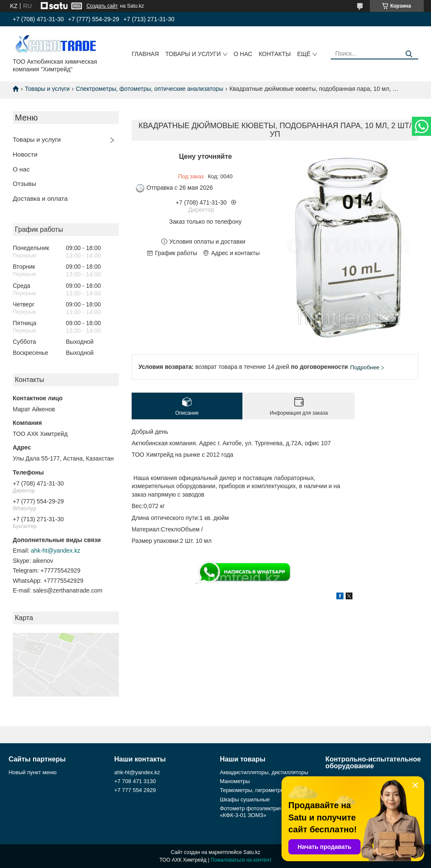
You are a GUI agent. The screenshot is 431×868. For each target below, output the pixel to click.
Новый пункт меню (32, 772)
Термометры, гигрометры (252, 790)
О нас (243, 54)
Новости (25, 154)
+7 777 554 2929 (135, 790)
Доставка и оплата (40, 198)
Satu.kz (252, 852)
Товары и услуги (193, 54)
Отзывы (24, 184)
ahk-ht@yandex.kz (56, 551)
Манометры (235, 781)
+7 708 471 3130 (135, 781)
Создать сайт (102, 6)
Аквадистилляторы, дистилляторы (264, 772)
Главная (145, 54)
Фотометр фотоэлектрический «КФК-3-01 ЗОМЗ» (258, 812)
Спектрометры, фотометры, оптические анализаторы (150, 89)
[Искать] (409, 54)
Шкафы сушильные (245, 799)
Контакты (275, 54)
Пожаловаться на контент (241, 860)
